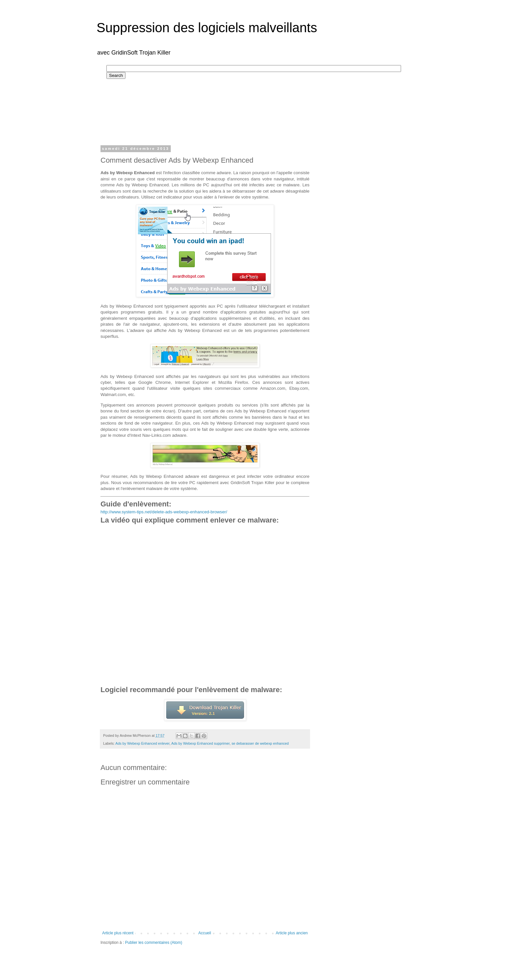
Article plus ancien (292, 933)
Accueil (205, 933)
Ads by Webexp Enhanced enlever (142, 743)
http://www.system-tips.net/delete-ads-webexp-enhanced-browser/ (164, 512)
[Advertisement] (226, 109)
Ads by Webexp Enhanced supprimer (201, 743)
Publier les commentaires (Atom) (154, 943)
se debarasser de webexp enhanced (260, 743)
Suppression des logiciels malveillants (207, 28)
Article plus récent (118, 933)
